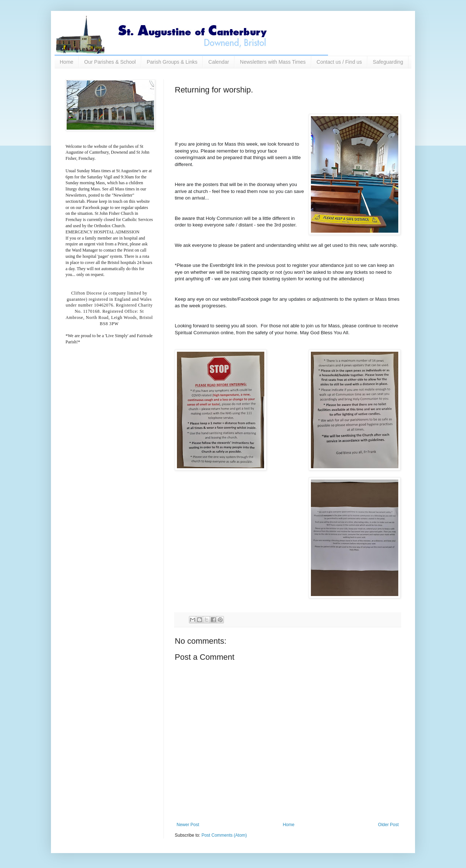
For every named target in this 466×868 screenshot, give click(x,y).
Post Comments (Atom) (224, 835)
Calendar (219, 62)
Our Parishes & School (110, 62)
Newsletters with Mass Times (273, 62)
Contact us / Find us (339, 62)
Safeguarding (388, 62)
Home (66, 62)
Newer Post (188, 825)
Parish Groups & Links (172, 62)
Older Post (388, 825)
